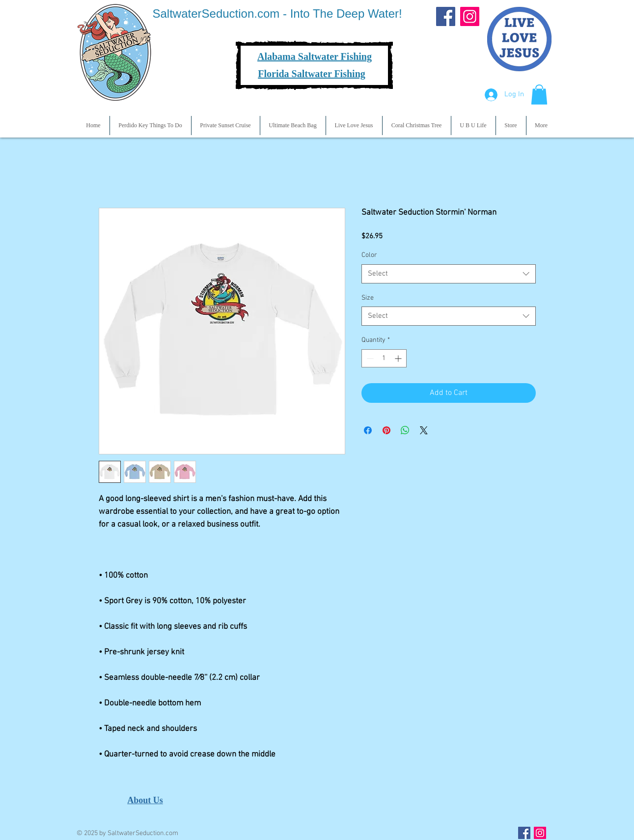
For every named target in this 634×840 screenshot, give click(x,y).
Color (369, 255)
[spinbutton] (384, 358)
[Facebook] (446, 16)
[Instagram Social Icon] (540, 833)
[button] (539, 95)
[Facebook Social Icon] (524, 833)
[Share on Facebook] (368, 430)
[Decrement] (369, 358)
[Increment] (399, 358)
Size (368, 298)
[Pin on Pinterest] (386, 430)
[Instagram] (470, 16)
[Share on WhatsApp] (405, 430)
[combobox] (449, 274)
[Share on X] (424, 430)
